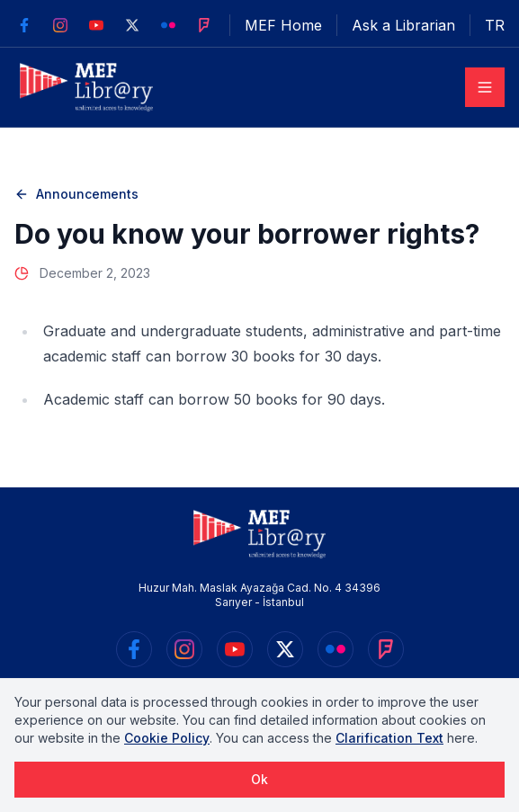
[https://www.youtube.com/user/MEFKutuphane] (96, 25)
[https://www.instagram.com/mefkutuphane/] (60, 25)
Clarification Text (389, 738)
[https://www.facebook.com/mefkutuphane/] (24, 25)
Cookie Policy (167, 738)
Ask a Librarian (403, 25)
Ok (259, 779)
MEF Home (283, 25)
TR (495, 25)
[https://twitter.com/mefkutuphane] (132, 25)
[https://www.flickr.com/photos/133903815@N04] (168, 25)
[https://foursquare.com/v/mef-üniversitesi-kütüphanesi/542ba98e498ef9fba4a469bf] (204, 25)
